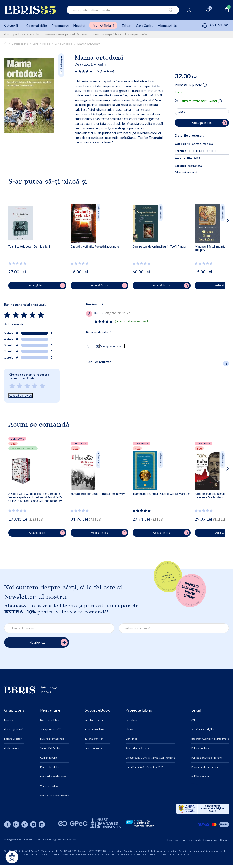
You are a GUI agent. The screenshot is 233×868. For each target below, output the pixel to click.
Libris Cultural (12, 748)
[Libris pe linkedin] (42, 824)
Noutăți (79, 25)
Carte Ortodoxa (63, 44)
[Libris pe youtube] (33, 824)
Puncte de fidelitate (51, 767)
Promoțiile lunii (103, 25)
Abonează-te (167, 25)
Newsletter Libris (50, 720)
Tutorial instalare (94, 729)
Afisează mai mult (186, 172)
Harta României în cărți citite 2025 (144, 767)
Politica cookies (200, 748)
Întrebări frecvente (95, 720)
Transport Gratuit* (50, 729)
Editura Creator (13, 739)
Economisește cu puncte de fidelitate (66, 34)
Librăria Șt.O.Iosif (14, 729)
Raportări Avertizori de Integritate (210, 739)
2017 (187, 158)
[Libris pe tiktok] (25, 824)
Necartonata (188, 166)
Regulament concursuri (205, 767)
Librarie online (20, 44)
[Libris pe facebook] (7, 824)
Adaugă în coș (47, 285)
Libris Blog (131, 739)
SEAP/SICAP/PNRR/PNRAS (55, 796)
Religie (46, 44)
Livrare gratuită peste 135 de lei (22, 34)
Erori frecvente (93, 748)
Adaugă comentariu (112, 346)
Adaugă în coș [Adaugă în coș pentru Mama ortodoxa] (209, 123)
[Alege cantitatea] (202, 112)
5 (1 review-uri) (14, 324)
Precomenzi (60, 25)
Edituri (127, 25)
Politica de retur (200, 777)
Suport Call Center (50, 748)
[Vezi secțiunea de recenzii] (84, 71)
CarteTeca (131, 720)
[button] (220, 237)
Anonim (100, 64)
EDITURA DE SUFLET (196, 151)
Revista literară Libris (137, 748)
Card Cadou (145, 25)
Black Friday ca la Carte (53, 777)
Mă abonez (48, 642)
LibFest (130, 729)
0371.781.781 (216, 25)
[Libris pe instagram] (16, 824)
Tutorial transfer (94, 739)
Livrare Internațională (52, 739)
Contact (224, 840)
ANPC (195, 720)
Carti (35, 44)
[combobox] (123, 10)
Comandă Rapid (49, 758)
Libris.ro (9, 720)
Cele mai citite (37, 25)
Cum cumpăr (210, 840)
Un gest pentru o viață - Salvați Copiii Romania (151, 758)
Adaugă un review (21, 396)
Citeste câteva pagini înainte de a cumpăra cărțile (120, 34)
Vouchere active (49, 786)
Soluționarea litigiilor (203, 729)
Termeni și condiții (191, 840)
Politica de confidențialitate (207, 758)
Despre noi (172, 840)
